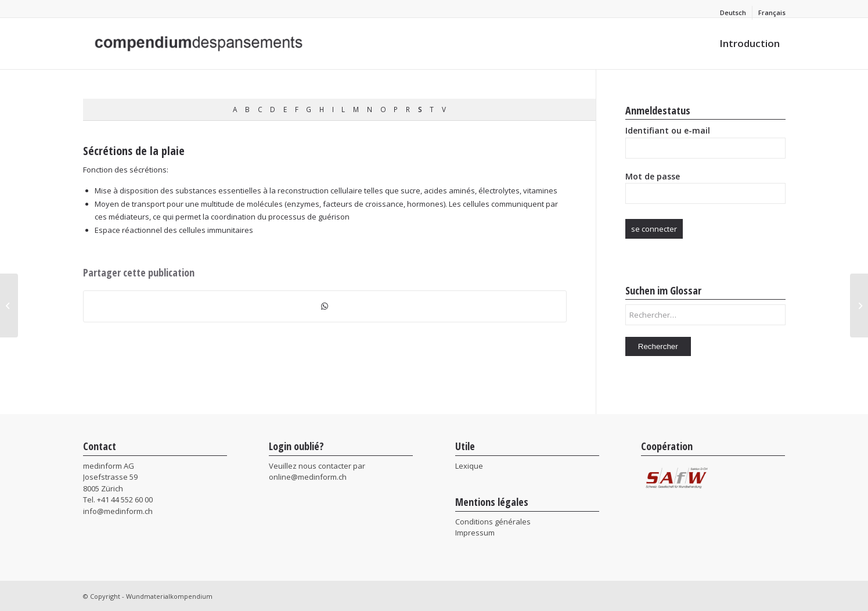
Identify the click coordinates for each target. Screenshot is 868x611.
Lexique (469, 466)
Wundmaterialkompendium (169, 596)
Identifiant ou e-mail (668, 130)
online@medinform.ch (308, 477)
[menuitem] (733, 13)
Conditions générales (493, 522)
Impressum (475, 533)
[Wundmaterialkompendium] (201, 44)
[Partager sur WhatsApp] (325, 306)
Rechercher (658, 346)
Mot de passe (653, 176)
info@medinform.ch (118, 511)
